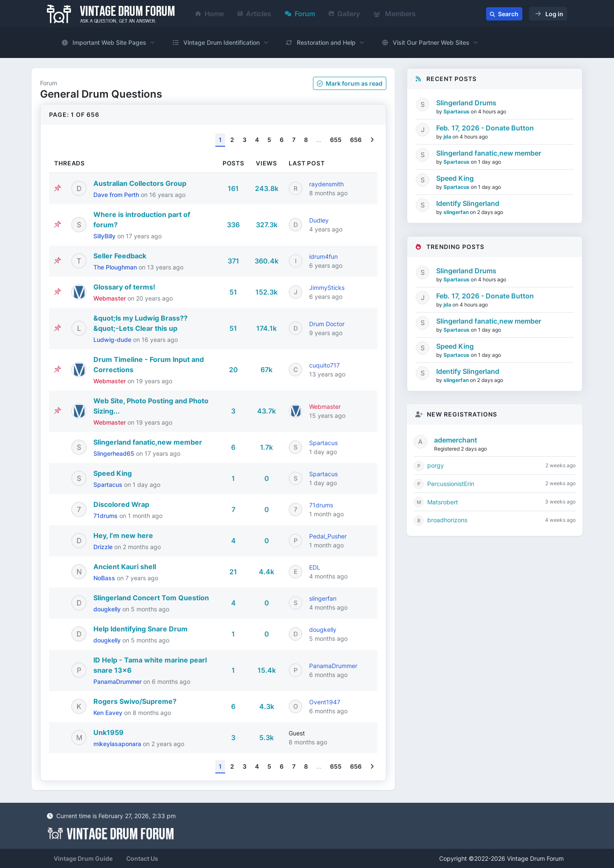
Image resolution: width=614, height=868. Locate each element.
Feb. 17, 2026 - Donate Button (485, 128)
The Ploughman (116, 267)
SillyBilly (105, 236)
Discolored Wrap (121, 504)
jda (448, 137)
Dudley (319, 220)
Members (395, 14)
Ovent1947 (325, 702)
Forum (300, 14)
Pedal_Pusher (328, 536)
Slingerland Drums (466, 103)
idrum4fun (323, 256)
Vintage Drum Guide (83, 858)
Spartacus (323, 443)
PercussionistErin (451, 484)
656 (356, 140)
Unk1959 (109, 732)
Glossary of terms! (124, 287)
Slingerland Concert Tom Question (151, 598)
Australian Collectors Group (140, 183)
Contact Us (142, 858)
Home (210, 14)
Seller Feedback (120, 256)
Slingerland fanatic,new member (148, 442)
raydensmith (326, 184)
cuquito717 (324, 365)
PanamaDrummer (118, 681)
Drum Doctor (327, 324)
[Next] (372, 140)
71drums (106, 516)
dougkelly (108, 609)
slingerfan (323, 598)
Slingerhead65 (115, 453)
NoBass (105, 578)
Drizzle (104, 547)
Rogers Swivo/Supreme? (135, 701)
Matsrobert (443, 502)
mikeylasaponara (118, 744)
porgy (436, 465)
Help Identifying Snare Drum (140, 629)
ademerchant (456, 440)
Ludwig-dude (113, 340)
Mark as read (350, 83)
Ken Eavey (109, 713)
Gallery (344, 14)
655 (336, 140)
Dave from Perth (117, 195)
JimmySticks (327, 288)
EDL (315, 567)
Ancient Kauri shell (125, 567)
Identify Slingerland (468, 203)
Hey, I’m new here (123, 535)
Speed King (113, 473)
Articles (254, 14)
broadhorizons (447, 520)
